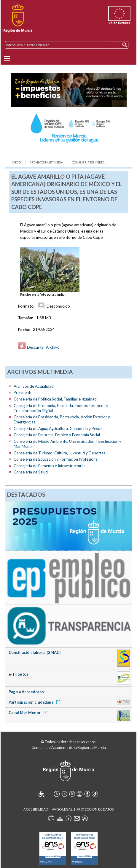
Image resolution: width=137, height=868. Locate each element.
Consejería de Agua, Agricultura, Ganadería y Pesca (58, 428)
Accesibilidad (36, 809)
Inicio (16, 162)
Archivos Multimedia (46, 162)
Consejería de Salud (31, 472)
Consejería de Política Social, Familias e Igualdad (55, 399)
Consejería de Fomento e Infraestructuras (50, 466)
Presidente (23, 392)
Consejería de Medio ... (89, 162)
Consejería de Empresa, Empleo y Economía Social (57, 435)
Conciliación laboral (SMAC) (35, 652)
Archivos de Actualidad (34, 386)
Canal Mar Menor (29, 713)
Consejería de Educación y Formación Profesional (56, 459)
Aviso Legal (62, 809)
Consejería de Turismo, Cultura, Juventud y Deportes (59, 453)
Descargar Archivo (39, 347)
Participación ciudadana (35, 702)
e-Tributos (19, 674)
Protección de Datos (95, 809)
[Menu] (7, 59)
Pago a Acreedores (26, 692)
